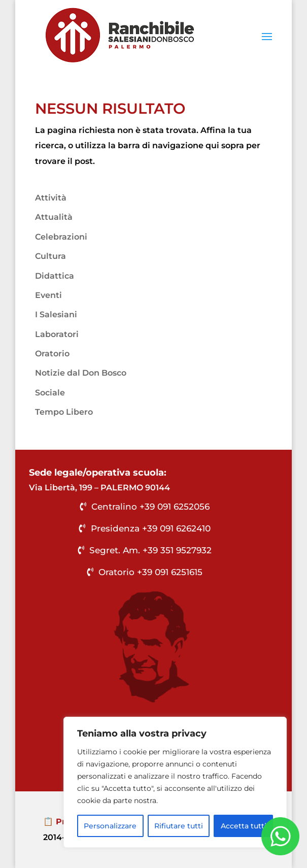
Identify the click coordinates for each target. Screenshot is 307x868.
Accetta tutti (244, 826)
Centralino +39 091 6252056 (150, 507)
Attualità (54, 217)
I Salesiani (56, 314)
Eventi (48, 295)
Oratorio (52, 354)
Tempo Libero (64, 412)
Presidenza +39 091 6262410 (151, 528)
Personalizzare (110, 826)
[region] (175, 782)
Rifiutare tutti (179, 826)
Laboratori (57, 334)
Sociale (50, 393)
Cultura (50, 256)
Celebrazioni (61, 237)
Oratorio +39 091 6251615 (150, 572)
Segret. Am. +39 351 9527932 (150, 550)
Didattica (55, 276)
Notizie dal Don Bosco (81, 373)
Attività (51, 198)
